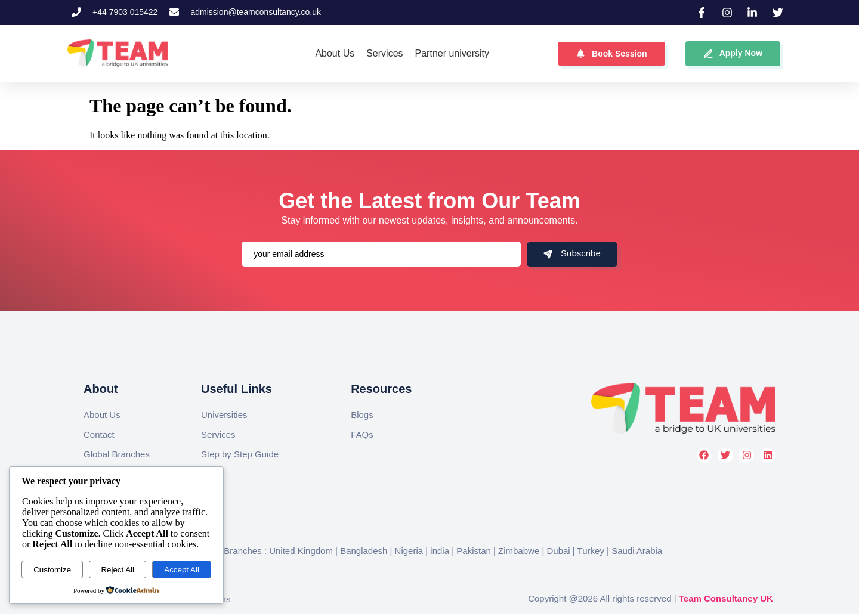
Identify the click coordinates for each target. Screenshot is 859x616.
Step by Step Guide (240, 454)
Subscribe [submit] (572, 253)
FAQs (362, 434)
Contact (99, 434)
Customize (52, 570)
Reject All (118, 570)
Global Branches (117, 454)
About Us (102, 415)
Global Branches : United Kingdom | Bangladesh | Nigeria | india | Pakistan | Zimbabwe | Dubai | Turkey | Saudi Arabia (429, 551)
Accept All (182, 570)
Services (218, 434)
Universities (224, 415)
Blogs (362, 415)
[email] (381, 254)
